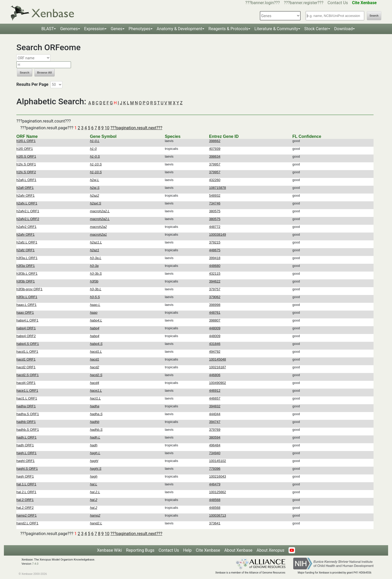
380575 (215, 211)
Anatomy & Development (179, 29)
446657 (215, 398)
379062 (215, 297)
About (270, 550)
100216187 (217, 367)
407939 (215, 149)
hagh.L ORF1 (27, 453)
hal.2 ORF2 (25, 508)
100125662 (217, 492)
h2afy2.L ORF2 (28, 219)
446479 (215, 484)
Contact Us (338, 3)
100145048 (217, 359)
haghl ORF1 (25, 461)
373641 (215, 523)
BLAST (48, 29)
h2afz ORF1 (25, 250)
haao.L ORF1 (27, 305)
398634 (215, 156)
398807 (215, 320)
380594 (215, 437)
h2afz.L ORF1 (27, 242)
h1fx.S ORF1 (26, 164)
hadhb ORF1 (26, 422)
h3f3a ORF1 (26, 266)
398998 (215, 305)
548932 (215, 195)
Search (374, 16)
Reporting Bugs (140, 550)
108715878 (217, 188)
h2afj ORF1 (25, 188)
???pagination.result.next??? (136, 128)
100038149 (217, 234)
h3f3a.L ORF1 (27, 258)
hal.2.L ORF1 (26, 492)
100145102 (217, 461)
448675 (215, 250)
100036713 (217, 515)
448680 (215, 266)
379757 (215, 289)
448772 (215, 227)
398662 (215, 141)
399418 (215, 258)
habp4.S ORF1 (28, 344)
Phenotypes (140, 29)
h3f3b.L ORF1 (27, 274)
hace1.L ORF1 (27, 391)
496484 (215, 445)
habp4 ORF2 (26, 336)
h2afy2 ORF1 (26, 227)
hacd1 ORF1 (26, 359)
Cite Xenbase (208, 550)
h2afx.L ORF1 (27, 203)
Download (344, 29)
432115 (215, 274)
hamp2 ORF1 (27, 515)
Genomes (69, 29)
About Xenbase (238, 550)
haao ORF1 (25, 313)
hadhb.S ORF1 (28, 430)
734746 (215, 203)
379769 (215, 430)
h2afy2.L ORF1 (28, 211)
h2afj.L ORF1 (26, 180)
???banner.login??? (263, 3)
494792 (215, 352)
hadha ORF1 (26, 406)
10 (107, 128)
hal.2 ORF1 (25, 500)
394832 (215, 406)
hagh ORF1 (25, 476)
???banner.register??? (304, 3)
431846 (215, 344)
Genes (117, 29)
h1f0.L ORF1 (26, 141)
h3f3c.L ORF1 (27, 297)
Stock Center (316, 29)
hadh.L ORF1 (27, 437)
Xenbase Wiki (109, 550)
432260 (215, 180)
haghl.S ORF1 (27, 469)
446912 (215, 391)
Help (187, 550)
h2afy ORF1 (25, 234)
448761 (215, 313)
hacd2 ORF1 (26, 367)
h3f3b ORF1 (26, 281)
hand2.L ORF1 (27, 523)
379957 (215, 164)
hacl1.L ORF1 (27, 398)
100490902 (217, 383)
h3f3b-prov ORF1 (29, 289)
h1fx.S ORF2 (26, 172)
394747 (215, 422)
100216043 (217, 476)
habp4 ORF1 (26, 328)
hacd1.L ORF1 (27, 352)
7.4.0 (35, 564)
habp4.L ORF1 (27, 320)
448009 (215, 328)
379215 (215, 242)
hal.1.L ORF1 (26, 484)
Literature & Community (276, 29)
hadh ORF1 (25, 445)
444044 (215, 414)
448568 (215, 500)
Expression (94, 29)
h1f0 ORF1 (25, 149)
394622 (215, 281)
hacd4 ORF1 (26, 383)
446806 (215, 375)
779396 (215, 469)
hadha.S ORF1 (28, 414)
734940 (215, 453)
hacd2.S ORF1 (28, 375)
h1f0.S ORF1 (26, 156)
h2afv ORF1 (25, 195)
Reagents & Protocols (228, 29)
